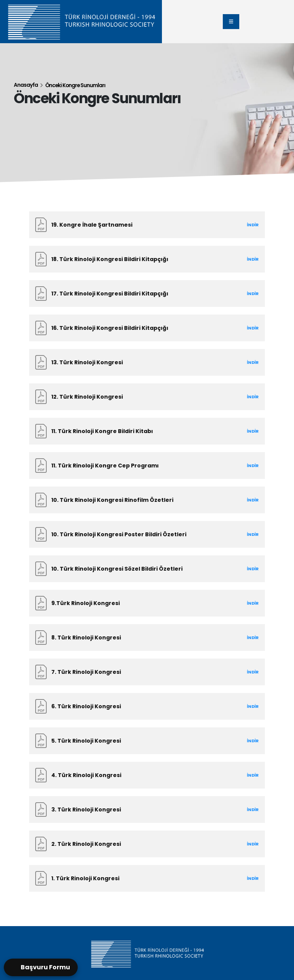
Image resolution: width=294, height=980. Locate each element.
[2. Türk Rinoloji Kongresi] (147, 844)
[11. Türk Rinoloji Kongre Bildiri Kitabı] (147, 431)
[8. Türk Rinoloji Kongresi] (147, 638)
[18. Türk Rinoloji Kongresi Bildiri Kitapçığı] (147, 259)
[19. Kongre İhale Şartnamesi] (147, 225)
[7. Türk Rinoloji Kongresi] (147, 672)
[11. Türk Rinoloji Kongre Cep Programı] (147, 466)
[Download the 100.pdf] (141, 500)
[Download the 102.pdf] (141, 569)
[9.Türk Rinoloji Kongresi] (147, 603)
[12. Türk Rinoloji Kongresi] (147, 397)
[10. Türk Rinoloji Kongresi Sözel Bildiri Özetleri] (147, 569)
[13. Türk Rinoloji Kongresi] (147, 362)
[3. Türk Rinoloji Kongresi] (147, 810)
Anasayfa (26, 85)
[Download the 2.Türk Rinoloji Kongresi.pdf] (141, 844)
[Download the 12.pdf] (141, 397)
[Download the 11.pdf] (141, 431)
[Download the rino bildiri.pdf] (141, 259)
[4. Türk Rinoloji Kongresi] (147, 775)
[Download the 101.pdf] (141, 534)
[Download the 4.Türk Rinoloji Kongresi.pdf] (141, 775)
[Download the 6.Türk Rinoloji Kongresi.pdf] (141, 706)
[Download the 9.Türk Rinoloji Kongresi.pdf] (141, 603)
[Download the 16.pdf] (141, 328)
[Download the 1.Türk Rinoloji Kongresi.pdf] (141, 878)
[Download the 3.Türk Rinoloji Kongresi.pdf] (141, 810)
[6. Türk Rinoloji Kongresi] (147, 706)
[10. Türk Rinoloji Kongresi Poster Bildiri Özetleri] (147, 534)
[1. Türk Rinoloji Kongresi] (147, 878)
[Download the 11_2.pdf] (141, 466)
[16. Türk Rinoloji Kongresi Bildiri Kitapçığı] (147, 328)
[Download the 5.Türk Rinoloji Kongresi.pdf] (141, 741)
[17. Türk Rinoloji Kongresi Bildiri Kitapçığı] (147, 294)
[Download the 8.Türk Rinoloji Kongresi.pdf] (141, 638)
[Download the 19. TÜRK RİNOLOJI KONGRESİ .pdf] (141, 225)
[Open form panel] (41, 967)
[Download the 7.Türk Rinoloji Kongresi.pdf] (141, 672)
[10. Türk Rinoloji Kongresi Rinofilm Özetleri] (147, 500)
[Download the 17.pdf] (141, 294)
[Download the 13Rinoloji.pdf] (141, 362)
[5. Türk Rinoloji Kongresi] (147, 741)
